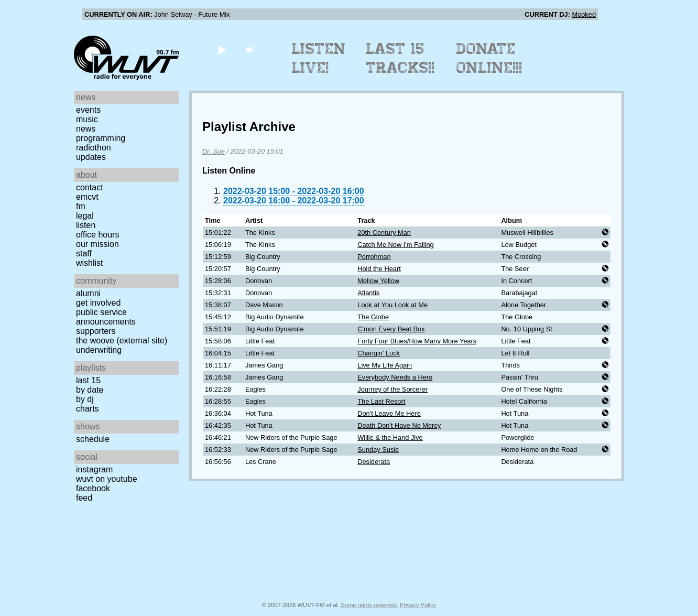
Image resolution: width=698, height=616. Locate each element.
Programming (101, 138)
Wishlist (90, 263)
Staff (84, 253)
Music (87, 119)
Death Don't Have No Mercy (399, 425)
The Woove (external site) (122, 341)
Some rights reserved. (369, 605)
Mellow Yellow (378, 281)
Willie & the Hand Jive (390, 437)
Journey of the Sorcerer (392, 389)
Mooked (584, 14)
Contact (90, 187)
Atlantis (368, 293)
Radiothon (94, 148)
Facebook (93, 488)
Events (88, 110)
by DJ (85, 399)
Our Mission (97, 244)
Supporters (96, 331)
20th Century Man (384, 233)
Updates (91, 157)
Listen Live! (319, 58)
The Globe (373, 317)
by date (90, 390)
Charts (88, 409)
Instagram (94, 469)
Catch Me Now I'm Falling (395, 245)
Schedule (93, 439)
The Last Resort (381, 401)
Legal (85, 216)
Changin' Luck (379, 353)
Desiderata (374, 462)
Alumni (88, 293)
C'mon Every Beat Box (391, 329)
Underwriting (99, 350)
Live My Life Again (385, 365)
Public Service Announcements (106, 317)
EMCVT (87, 197)
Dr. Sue (214, 151)
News (86, 129)
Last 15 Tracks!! (401, 58)
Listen (86, 225)
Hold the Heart (379, 269)
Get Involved (98, 303)
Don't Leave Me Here (389, 413)
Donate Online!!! (489, 58)
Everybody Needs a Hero (395, 377)
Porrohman (374, 257)
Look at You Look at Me (392, 305)
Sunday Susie (378, 450)
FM (81, 206)
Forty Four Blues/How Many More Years (417, 341)
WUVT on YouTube (107, 479)
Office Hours (97, 235)
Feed (84, 498)
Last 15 (88, 380)
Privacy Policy (418, 605)
